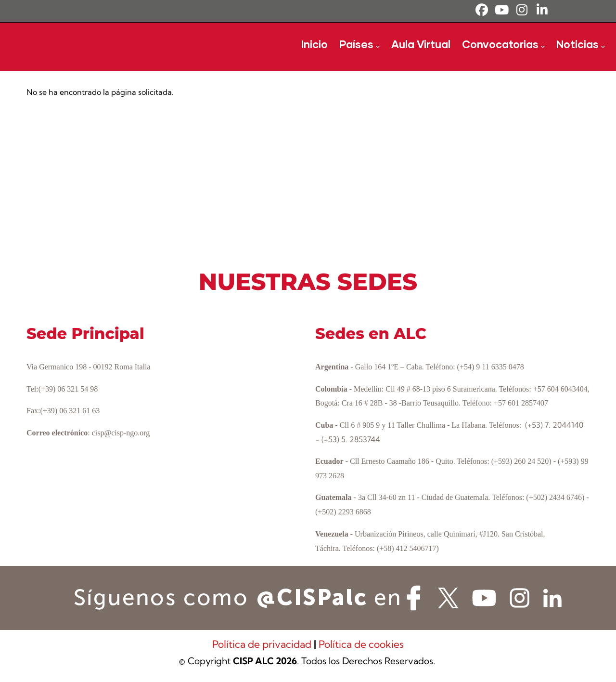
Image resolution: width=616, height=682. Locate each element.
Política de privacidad (263, 644)
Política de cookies (361, 644)
